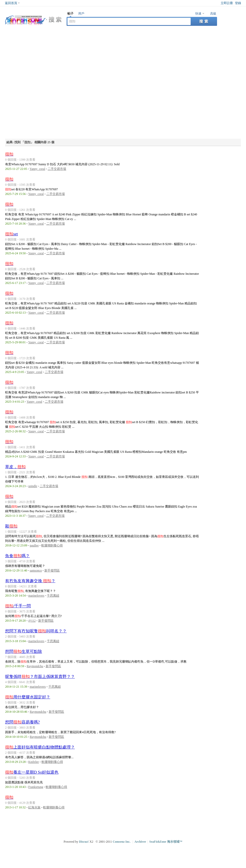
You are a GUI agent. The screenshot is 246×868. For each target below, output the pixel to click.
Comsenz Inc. (122, 842)
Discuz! (84, 842)
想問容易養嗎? (22, 722)
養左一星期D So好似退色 (32, 772)
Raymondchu (35, 666)
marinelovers (36, 596)
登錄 (238, 3)
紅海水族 (34, 807)
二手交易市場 (57, 169)
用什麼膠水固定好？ (28, 697)
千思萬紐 (53, 596)
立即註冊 (227, 3)
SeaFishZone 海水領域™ (166, 842)
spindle (33, 486)
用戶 (81, 14)
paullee (34, 545)
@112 (32, 621)
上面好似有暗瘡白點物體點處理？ (40, 747)
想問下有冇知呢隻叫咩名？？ (36, 631)
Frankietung (36, 787)
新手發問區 (52, 570)
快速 (198, 14)
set (12, 234)
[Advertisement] (53, 83)
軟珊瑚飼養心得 (52, 545)
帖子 (70, 14)
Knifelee (33, 762)
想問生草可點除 (24, 651)
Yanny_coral (37, 169)
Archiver (140, 842)
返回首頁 (11, 3)
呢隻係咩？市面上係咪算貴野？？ (40, 677)
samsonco (36, 570)
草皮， (15, 467)
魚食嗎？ (17, 556)
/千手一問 (18, 606)
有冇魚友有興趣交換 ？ (30, 581)
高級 (213, 14)
